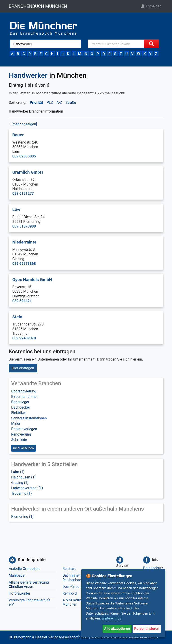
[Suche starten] (151, 44)
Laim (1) (18, 472)
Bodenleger (20, 402)
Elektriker (19, 413)
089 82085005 (24, 156)
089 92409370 (24, 338)
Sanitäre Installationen (29, 418)
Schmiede (19, 440)
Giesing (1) (20, 483)
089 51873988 (24, 226)
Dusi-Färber (72, 587)
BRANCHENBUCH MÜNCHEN (38, 6)
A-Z (59, 103)
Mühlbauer (17, 575)
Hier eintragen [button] (23, 368)
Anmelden (151, 6)
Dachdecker (21, 407)
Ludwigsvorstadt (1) (27, 488)
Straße (71, 103)
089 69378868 (24, 264)
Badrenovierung (24, 391)
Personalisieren (147, 629)
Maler (16, 424)
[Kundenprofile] (12, 560)
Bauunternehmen (25, 397)
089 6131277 (23, 194)
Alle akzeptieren (117, 629)
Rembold (70, 593)
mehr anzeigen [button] (24, 448)
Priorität (36, 103)
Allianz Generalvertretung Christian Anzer (29, 584)
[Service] (120, 560)
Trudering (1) (21, 493)
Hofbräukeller (19, 593)
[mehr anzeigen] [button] (24, 124)
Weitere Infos (111, 618)
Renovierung (21, 434)
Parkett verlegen (24, 429)
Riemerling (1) (22, 517)
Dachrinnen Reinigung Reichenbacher (80, 578)
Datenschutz (153, 568)
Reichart (69, 569)
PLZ (50, 103)
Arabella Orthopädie (25, 569)
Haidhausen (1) (23, 477)
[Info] (147, 560)
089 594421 (22, 301)
